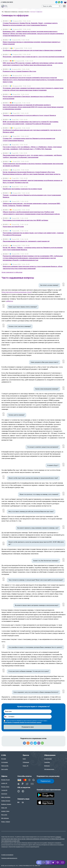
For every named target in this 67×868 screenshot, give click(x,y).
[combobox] (6, 717)
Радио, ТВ (25, 766)
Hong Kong (4, 794)
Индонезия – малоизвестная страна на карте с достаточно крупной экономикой (33, 57)
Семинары (47, 762)
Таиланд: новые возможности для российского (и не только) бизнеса (29, 115)
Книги (24, 759)
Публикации (26, 762)
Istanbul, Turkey (5, 811)
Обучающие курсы (49, 769)
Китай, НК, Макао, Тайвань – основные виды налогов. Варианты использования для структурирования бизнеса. (33, 249)
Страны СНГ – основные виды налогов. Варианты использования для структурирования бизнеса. (29, 140)
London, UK (4, 783)
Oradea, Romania (6, 801)
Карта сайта (5, 769)
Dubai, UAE (4, 808)
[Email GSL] (63, 862)
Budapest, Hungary (6, 804)
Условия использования (7, 855)
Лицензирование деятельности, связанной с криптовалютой (26, 241)
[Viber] (58, 862)
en (23, 802)
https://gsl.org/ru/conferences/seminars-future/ (17, 292)
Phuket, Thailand (6, 822)
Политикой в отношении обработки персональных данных (23, 722)
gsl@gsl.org (10, 301)
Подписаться (45, 781)
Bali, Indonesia (5, 818)
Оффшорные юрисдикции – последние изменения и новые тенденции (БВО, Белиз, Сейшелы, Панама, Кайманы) (32, 205)
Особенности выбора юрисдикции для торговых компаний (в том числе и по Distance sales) (32, 131)
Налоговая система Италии (13, 227)
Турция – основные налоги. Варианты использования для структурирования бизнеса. (32, 196)
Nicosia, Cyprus (5, 787)
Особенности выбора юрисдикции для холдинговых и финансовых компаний (32, 50)
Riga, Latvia (4, 815)
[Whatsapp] (48, 862)
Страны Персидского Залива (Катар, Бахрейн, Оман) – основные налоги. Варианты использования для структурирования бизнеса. (30, 24)
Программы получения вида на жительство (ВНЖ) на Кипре (25, 220)
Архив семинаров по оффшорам (12, 272)
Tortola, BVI (4, 790)
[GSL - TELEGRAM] (23, 791)
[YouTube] (19, 791)
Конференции (48, 759)
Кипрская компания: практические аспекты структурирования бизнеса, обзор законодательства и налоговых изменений (33, 267)
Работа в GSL (5, 766)
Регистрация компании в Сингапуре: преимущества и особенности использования (28, 98)
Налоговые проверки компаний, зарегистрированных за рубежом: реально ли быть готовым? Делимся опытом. (33, 181)
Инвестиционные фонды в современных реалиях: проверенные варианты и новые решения (31, 43)
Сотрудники (5, 762)
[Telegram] (53, 862)
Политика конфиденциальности (9, 858)
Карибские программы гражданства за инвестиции (22, 189)
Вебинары (47, 766)
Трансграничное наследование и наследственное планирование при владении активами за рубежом (33, 165)
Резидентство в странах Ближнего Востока (19, 71)
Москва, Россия (5, 780)
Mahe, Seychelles (6, 797)
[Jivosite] (39, 862)
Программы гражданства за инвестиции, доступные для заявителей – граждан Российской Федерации (33, 234)
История (4, 759)
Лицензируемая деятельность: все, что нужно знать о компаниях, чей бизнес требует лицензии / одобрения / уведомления (32, 156)
